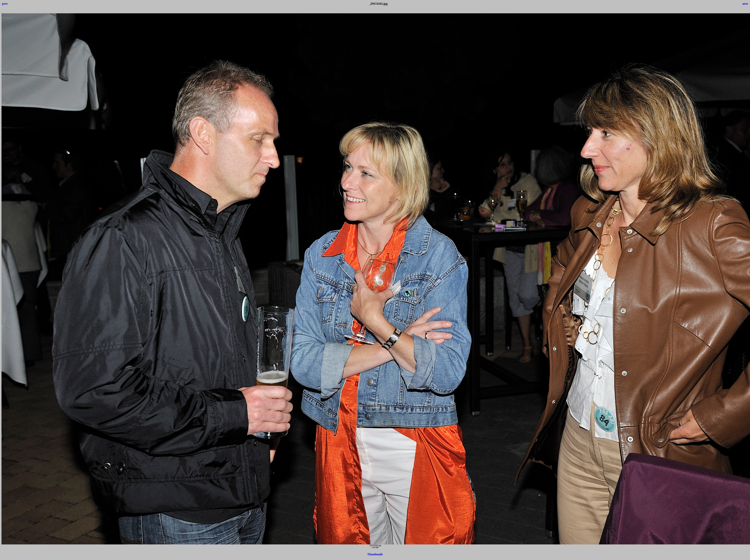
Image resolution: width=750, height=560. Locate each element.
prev (5, 4)
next (745, 4)
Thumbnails (375, 554)
